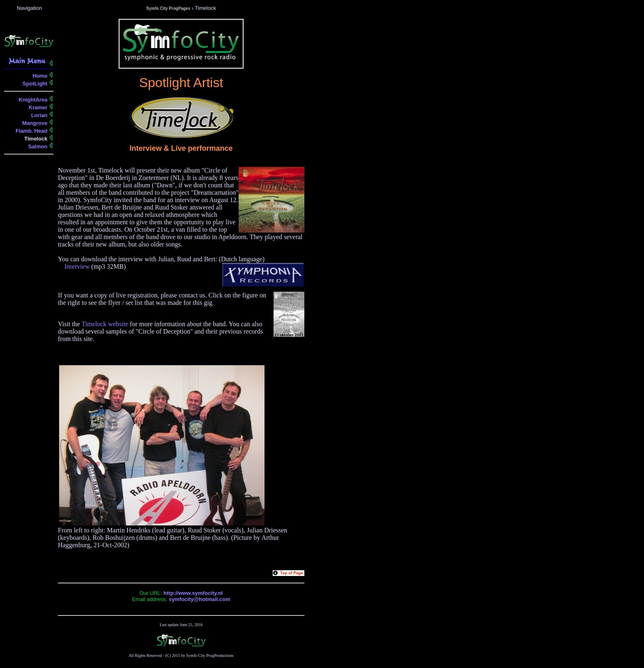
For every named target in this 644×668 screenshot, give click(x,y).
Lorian (40, 115)
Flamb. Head (32, 131)
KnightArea (34, 100)
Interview (77, 266)
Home (41, 76)
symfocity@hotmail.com (200, 599)
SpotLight (36, 84)
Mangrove (36, 123)
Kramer (39, 107)
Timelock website (105, 324)
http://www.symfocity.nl (193, 593)
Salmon (38, 146)
